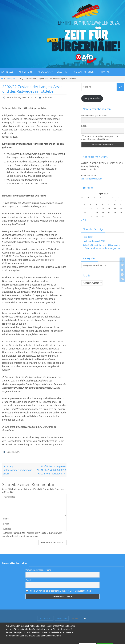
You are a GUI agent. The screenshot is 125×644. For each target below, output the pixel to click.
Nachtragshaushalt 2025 (94, 241)
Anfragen (11, 79)
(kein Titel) (88, 237)
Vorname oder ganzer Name (94, 116)
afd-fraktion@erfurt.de (92, 179)
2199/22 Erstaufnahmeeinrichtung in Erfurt (17, 470)
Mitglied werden (92, 98)
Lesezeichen (13, 452)
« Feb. (84, 220)
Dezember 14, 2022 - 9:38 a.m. (23, 98)
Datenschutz (45, 619)
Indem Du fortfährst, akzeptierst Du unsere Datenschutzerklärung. (100, 138)
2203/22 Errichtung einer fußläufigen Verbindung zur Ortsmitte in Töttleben (51, 470)
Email (84, 126)
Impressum (62, 619)
